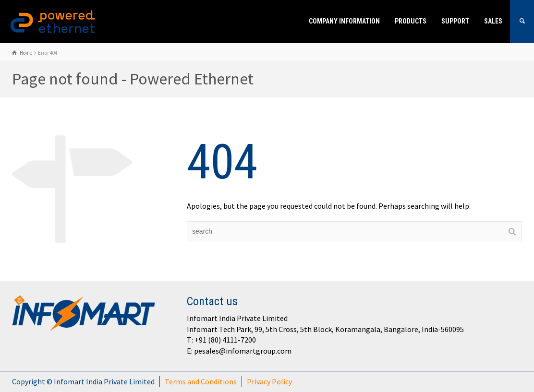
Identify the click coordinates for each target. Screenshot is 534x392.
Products (411, 21)
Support (455, 21)
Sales (493, 21)
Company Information (344, 21)
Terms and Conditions (201, 381)
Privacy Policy (269, 381)
